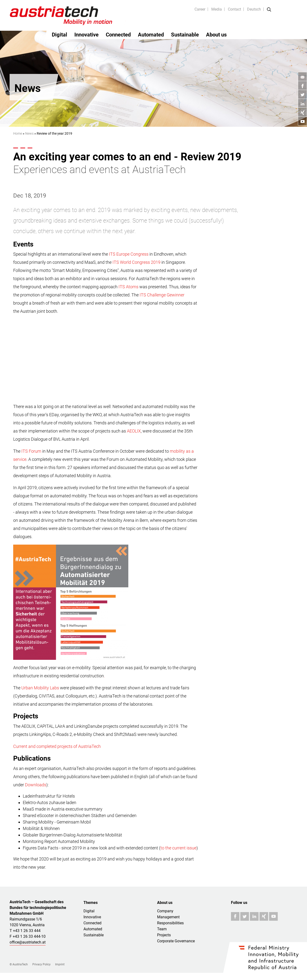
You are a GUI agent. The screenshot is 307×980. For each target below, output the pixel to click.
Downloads (36, 785)
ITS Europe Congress (129, 254)
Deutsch (254, 9)
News (29, 133)
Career (200, 9)
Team (162, 929)
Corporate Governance (176, 941)
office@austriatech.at (28, 942)
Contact (234, 9)
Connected (118, 35)
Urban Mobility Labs (40, 688)
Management (168, 917)
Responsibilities (170, 923)
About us (216, 35)
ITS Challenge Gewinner (162, 295)
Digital (59, 35)
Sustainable (185, 35)
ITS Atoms (128, 287)
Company (165, 911)
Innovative (86, 35)
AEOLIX (134, 431)
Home (18, 133)
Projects (164, 935)
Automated (151, 35)
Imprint (60, 964)
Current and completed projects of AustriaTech (57, 746)
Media (217, 9)
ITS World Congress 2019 (136, 262)
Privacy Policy (41, 964)
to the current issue (178, 848)
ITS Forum (31, 451)
